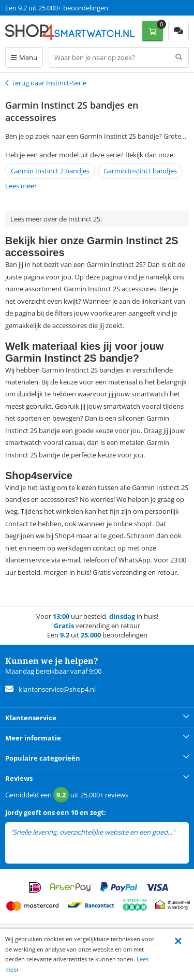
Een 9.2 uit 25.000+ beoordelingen (57, 8)
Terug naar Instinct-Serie (49, 83)
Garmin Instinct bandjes (140, 171)
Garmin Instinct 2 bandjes (50, 171)
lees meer (25, 842)
